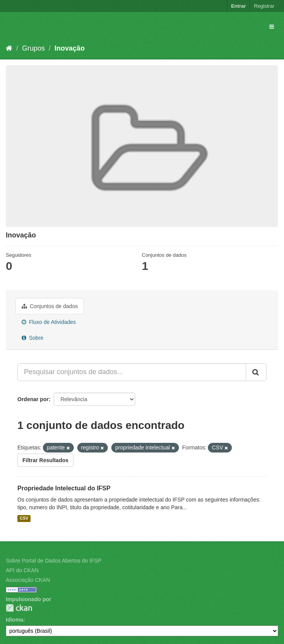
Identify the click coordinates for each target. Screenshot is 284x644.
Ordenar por (33, 399)
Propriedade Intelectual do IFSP (64, 488)
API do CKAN (22, 570)
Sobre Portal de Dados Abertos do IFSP (54, 561)
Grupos (33, 48)
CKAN (19, 608)
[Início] (9, 48)
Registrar (264, 6)
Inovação (70, 48)
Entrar (238, 6)
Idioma (14, 620)
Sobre (32, 338)
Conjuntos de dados (50, 306)
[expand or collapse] (272, 27)
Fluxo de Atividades (49, 322)
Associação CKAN (28, 580)
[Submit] (256, 372)
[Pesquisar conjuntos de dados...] (132, 372)
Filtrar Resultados (45, 460)
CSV (24, 519)
